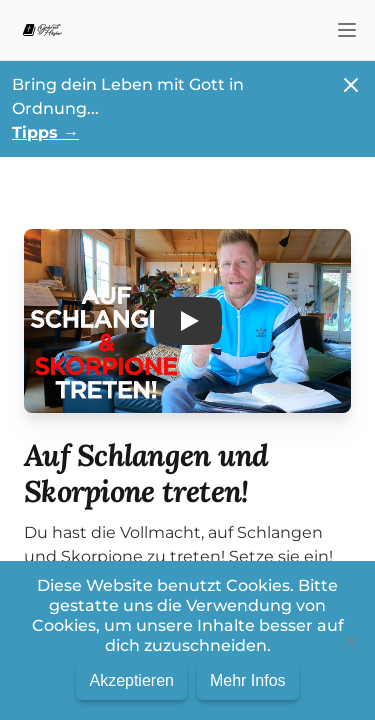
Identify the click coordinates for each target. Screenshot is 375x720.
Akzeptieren (131, 680)
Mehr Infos (248, 680)
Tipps (45, 132)
